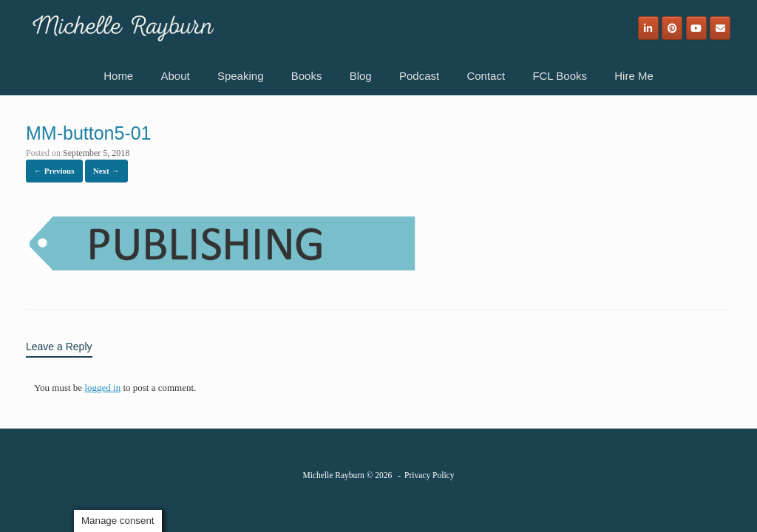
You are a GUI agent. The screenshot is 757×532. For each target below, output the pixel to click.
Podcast (419, 76)
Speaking (241, 76)
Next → (106, 171)
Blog (361, 76)
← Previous (54, 171)
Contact (486, 76)
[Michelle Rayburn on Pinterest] (672, 28)
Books (307, 76)
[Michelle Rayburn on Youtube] (696, 28)
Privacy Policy (429, 475)
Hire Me (634, 76)
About (175, 76)
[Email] (720, 28)
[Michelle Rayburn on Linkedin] (648, 28)
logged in (102, 388)
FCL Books (560, 76)
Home (118, 76)
